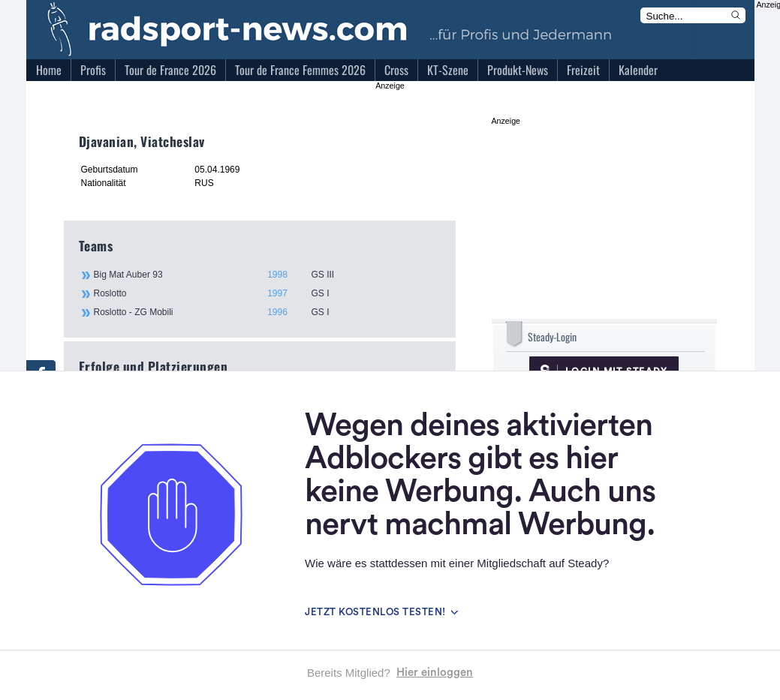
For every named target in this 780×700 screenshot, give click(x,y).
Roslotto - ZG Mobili (267, 312)
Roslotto (267, 293)
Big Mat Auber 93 (267, 275)
